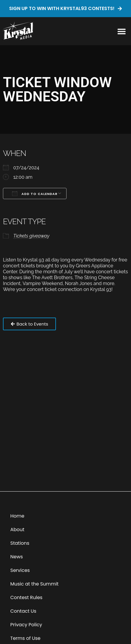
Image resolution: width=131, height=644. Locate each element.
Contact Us (23, 611)
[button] (121, 31)
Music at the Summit (34, 584)
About (17, 530)
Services (20, 570)
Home (17, 516)
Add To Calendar (35, 193)
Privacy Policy (26, 625)
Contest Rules (26, 597)
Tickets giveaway (31, 236)
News (17, 557)
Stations (20, 543)
